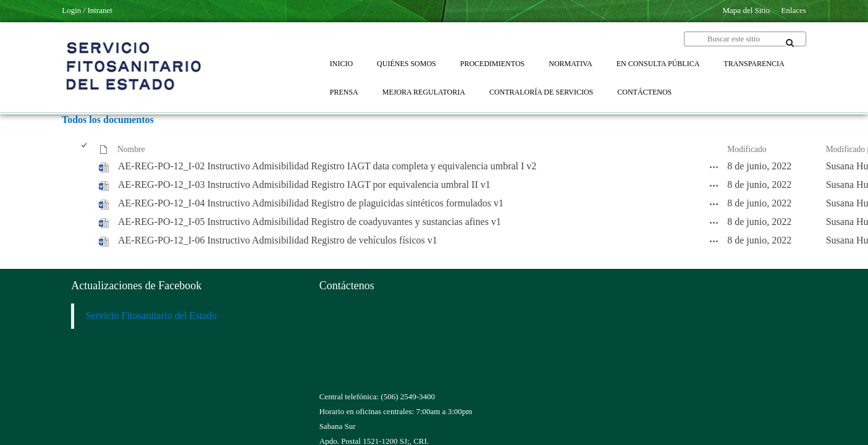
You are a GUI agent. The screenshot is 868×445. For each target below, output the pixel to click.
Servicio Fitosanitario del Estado (151, 316)
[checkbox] (85, 150)
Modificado (747, 149)
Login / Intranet (87, 10)
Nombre (131, 149)
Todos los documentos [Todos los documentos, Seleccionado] (108, 120)
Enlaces (793, 10)
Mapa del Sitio (747, 10)
